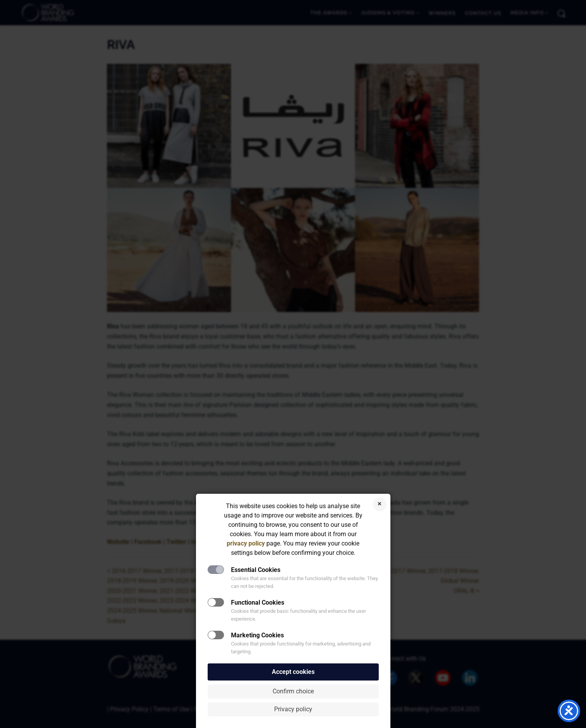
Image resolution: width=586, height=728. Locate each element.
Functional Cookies (258, 603)
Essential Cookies (256, 570)
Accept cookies (293, 672)
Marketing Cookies (257, 635)
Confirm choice (293, 691)
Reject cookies (380, 504)
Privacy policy (293, 709)
